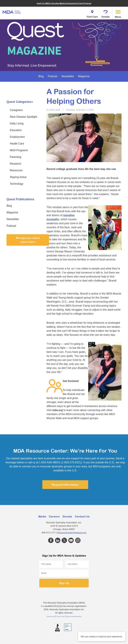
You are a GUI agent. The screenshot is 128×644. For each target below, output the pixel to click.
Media (42, 516)
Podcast (52, 76)
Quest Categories (20, 102)
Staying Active (18, 177)
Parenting (16, 157)
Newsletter (68, 76)
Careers (54, 516)
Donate (106, 13)
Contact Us (82, 516)
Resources (16, 170)
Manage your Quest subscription (28, 240)
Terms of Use (61, 616)
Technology (17, 184)
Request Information (65, 485)
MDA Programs (19, 150)
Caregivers (16, 110)
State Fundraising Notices (74, 616)
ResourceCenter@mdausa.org (72, 533)
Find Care (92, 13)
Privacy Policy (51, 616)
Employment (17, 137)
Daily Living (17, 123)
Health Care (17, 144)
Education (16, 130)
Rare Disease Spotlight (23, 117)
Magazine (84, 76)
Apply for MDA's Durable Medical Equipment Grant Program (64, 3)
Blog (41, 76)
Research (15, 164)
